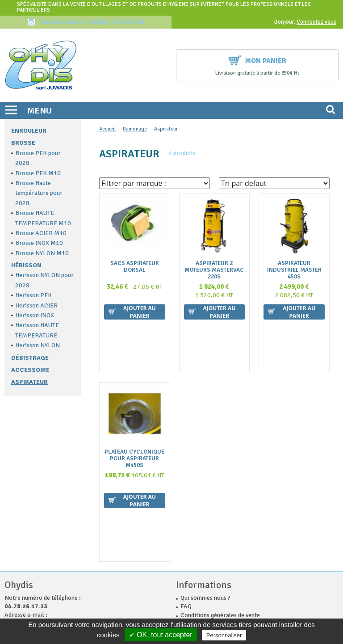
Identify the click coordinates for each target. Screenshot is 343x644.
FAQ (186, 511)
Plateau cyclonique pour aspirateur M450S (134, 411)
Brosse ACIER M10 (41, 233)
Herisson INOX (35, 315)
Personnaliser (224, 635)
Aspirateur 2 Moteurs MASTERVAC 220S (214, 270)
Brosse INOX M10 (39, 243)
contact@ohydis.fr (32, 528)
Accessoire (30, 370)
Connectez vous (316, 22)
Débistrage (30, 358)
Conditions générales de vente (220, 520)
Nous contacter (201, 528)
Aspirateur (29, 382)
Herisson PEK (33, 295)
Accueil (107, 129)
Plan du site (196, 554)
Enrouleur (29, 131)
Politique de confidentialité (217, 563)
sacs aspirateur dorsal (135, 267)
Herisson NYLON (38, 345)
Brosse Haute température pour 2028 (39, 193)
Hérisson (26, 265)
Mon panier (257, 60)
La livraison (196, 537)
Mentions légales (203, 546)
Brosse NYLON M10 (42, 253)
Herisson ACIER (36, 305)
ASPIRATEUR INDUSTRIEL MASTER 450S (294, 270)
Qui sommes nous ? (205, 502)
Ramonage (135, 129)
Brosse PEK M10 (38, 173)
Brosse (23, 143)
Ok (299, 605)
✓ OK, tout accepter (161, 635)
